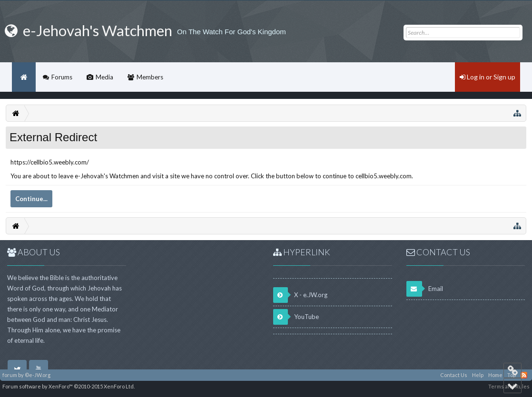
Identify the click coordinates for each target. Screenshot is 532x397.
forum (10, 375)
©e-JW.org (38, 375)
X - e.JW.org (300, 295)
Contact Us (454, 375)
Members (150, 77)
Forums (62, 77)
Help (478, 375)
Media (104, 77)
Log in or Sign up (488, 77)
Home (24, 77)
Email (425, 289)
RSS (524, 375)
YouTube (296, 317)
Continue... (31, 199)
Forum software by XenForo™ (69, 386)
